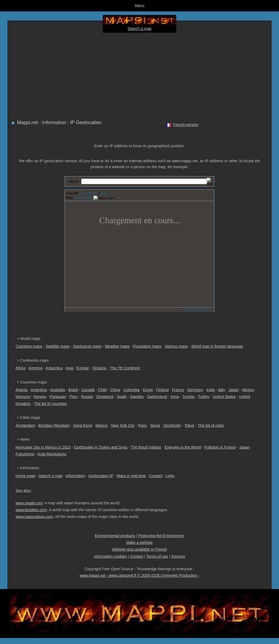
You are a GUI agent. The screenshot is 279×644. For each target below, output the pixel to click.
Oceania (99, 368)
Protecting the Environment (161, 536)
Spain (122, 397)
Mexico (248, 390)
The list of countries (50, 404)
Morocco (23, 397)
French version (186, 125)
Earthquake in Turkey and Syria (101, 447)
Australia (57, 390)
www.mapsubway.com (34, 517)
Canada (88, 390)
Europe (83, 368)
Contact (156, 476)
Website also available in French (139, 549)
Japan (233, 390)
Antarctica (54, 368)
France (178, 390)
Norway (40, 397)
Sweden (137, 397)
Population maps (147, 346)
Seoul (155, 425)
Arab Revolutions (52, 454)
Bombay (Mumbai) (54, 425)
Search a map (139, 29)
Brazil (73, 390)
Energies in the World (183, 447)
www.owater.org (29, 503)
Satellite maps (58, 346)
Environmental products (115, 536)
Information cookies (110, 556)
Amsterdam (25, 425)
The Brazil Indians (146, 447)
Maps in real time (131, 476)
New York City (123, 425)
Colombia (131, 390)
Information (75, 476)
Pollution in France (220, 447)
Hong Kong (83, 425)
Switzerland (157, 397)
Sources (178, 556)
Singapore (105, 397)
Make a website (139, 542)
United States (224, 397)
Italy (222, 390)
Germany (195, 390)
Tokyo (189, 425)
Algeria (22, 390)
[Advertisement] (139, 75)
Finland (162, 390)
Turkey (204, 397)
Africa (20, 368)
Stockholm (172, 425)
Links (170, 476)
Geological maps (87, 346)
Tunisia (188, 397)
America (35, 368)
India (210, 390)
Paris (142, 425)
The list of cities (211, 425)
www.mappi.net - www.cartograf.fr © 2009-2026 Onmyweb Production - (139, 575)
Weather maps (117, 346)
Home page (25, 476)
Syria (175, 397)
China (115, 390)
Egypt (148, 390)
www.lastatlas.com (31, 510)
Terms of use (157, 556)
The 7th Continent (125, 368)
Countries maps (29, 346)
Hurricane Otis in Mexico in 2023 (43, 447)
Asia (69, 368)
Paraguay (58, 397)
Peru (74, 397)
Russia (87, 397)
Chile (102, 390)
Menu (139, 6)
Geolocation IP (101, 476)
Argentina (39, 390)
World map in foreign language (217, 346)
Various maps (176, 346)
